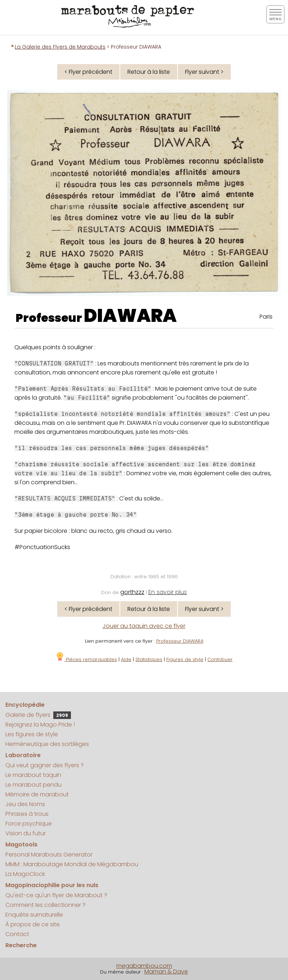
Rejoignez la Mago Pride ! (40, 725)
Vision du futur (26, 833)
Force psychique (29, 824)
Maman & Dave (166, 972)
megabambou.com (144, 966)
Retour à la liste (149, 72)
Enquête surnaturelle (34, 915)
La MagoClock (25, 874)
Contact (17, 934)
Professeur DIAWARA (180, 641)
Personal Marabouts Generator (49, 855)
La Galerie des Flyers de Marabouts (60, 47)
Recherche (21, 945)
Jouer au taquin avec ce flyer (144, 626)
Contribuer (220, 659)
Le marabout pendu (33, 785)
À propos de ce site (33, 924)
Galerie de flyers (38, 715)
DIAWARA (130, 316)
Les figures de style (32, 734)
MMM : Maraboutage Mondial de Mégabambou (72, 864)
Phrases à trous (27, 814)
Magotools (21, 844)
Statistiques (149, 659)
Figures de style (185, 659)
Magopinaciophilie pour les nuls (52, 885)
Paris (266, 317)
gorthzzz (132, 592)
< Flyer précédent (88, 72)
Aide (126, 659)
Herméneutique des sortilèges (47, 744)
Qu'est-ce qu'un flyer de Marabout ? (56, 895)
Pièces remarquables (86, 659)
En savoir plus (168, 592)
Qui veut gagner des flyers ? (45, 765)
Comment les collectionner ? (46, 905)
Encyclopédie (25, 705)
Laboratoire (23, 755)
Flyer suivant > (204, 72)
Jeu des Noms (25, 804)
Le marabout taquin (33, 775)
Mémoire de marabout (37, 794)
